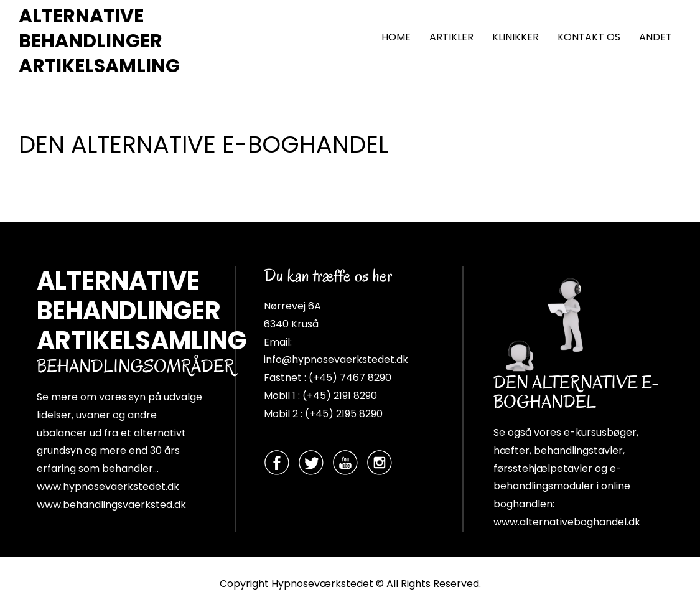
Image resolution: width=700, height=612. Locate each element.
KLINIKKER (516, 37)
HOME (396, 37)
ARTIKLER (451, 37)
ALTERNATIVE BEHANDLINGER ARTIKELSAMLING (99, 41)
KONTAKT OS (589, 37)
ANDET (656, 37)
